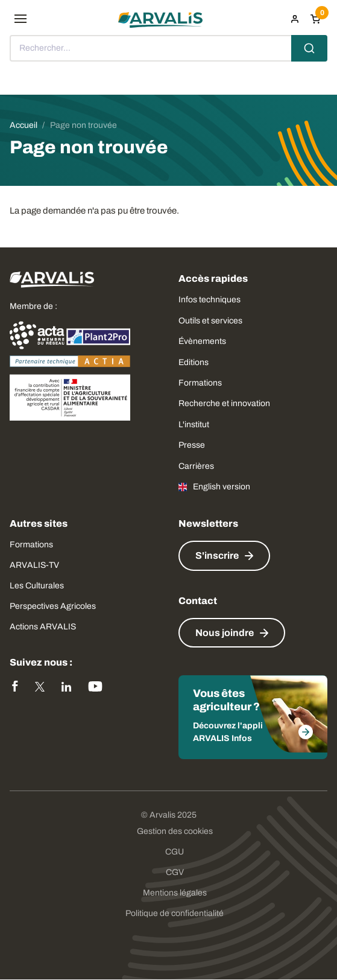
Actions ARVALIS (43, 627)
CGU (175, 852)
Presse (192, 445)
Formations (200, 383)
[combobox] (168, 48)
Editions (194, 362)
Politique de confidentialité (175, 913)
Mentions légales (175, 893)
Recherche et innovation (224, 403)
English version (222, 487)
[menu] (20, 19)
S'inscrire (217, 555)
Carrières (196, 466)
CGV (175, 872)
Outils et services (210, 321)
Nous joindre (225, 633)
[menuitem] (295, 19)
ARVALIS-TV (34, 565)
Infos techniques (209, 300)
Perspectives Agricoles (53, 606)
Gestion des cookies (175, 831)
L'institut (194, 425)
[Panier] (315, 19)
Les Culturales (37, 586)
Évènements (202, 341)
